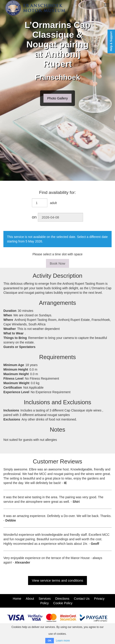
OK (50, 641)
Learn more (63, 641)
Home (17, 599)
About (30, 599)
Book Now (57, 263)
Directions (62, 599)
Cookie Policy (63, 603)
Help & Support (111, 41)
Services (45, 599)
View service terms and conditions (58, 580)
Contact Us (82, 599)
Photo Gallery (58, 98)
